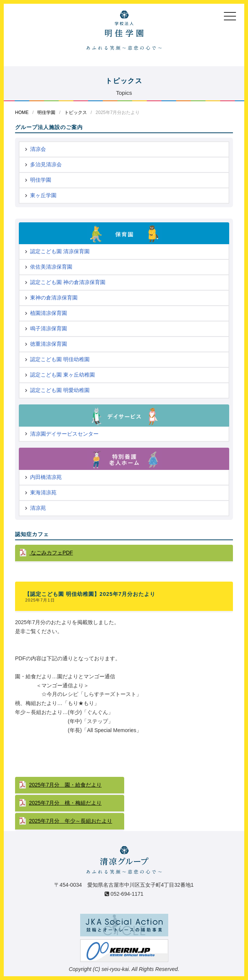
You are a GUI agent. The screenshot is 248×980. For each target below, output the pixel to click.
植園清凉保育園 (49, 313)
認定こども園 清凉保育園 (60, 251)
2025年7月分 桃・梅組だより (65, 803)
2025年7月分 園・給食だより (65, 785)
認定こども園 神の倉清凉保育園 (68, 282)
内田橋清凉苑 (46, 477)
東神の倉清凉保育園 (54, 298)
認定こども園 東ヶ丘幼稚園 (62, 375)
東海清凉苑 (43, 492)
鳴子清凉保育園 (49, 328)
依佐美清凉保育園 (51, 267)
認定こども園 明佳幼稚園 (60, 359)
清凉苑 (38, 508)
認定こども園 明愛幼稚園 (60, 390)
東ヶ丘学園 (43, 195)
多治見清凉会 (46, 164)
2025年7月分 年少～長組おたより (71, 821)
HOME (22, 112)
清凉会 (38, 149)
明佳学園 (46, 112)
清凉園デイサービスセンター (64, 434)
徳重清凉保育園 (49, 344)
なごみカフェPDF (51, 553)
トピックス (76, 112)
